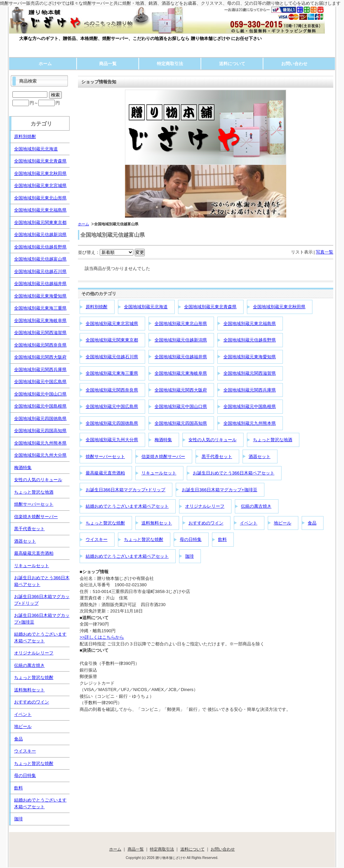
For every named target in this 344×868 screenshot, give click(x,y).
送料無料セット (157, 523)
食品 (312, 523)
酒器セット (260, 456)
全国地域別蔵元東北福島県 (250, 324)
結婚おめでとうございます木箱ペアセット (127, 506)
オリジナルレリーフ (205, 506)
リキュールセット (159, 473)
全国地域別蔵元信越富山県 (40, 259)
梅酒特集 (163, 440)
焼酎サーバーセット (105, 456)
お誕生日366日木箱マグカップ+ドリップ (125, 490)
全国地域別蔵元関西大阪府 (181, 390)
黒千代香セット (217, 456)
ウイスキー (97, 539)
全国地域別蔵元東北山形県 (181, 324)
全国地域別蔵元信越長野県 (250, 340)
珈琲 (189, 556)
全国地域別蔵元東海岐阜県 (181, 373)
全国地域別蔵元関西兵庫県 (250, 390)
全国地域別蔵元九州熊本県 (250, 423)
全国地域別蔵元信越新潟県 (181, 340)
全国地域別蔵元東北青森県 (210, 307)
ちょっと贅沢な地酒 (273, 440)
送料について (232, 64)
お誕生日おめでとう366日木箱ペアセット (234, 473)
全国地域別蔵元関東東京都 (112, 340)
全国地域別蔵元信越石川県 (112, 357)
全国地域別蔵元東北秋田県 (279, 307)
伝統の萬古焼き (256, 506)
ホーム (45, 64)
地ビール (283, 523)
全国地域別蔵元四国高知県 (181, 423)
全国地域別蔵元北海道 (146, 307)
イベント (249, 523)
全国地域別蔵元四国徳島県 (112, 423)
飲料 (222, 539)
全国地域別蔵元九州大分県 (112, 440)
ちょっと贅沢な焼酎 (105, 523)
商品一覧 (108, 64)
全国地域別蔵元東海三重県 (112, 373)
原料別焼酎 (97, 307)
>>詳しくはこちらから (102, 637)
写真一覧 (325, 252)
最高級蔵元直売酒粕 (105, 473)
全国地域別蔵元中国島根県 (250, 406)
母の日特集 (191, 539)
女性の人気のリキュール (212, 440)
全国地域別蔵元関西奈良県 (112, 390)
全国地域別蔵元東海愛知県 (250, 357)
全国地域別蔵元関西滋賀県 (250, 373)
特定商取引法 (170, 64)
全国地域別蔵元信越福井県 (181, 357)
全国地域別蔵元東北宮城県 (112, 324)
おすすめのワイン (206, 523)
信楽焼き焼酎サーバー (163, 456)
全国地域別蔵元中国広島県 (112, 406)
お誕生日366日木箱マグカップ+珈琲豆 (219, 490)
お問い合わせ (294, 64)
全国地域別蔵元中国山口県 (181, 406)
